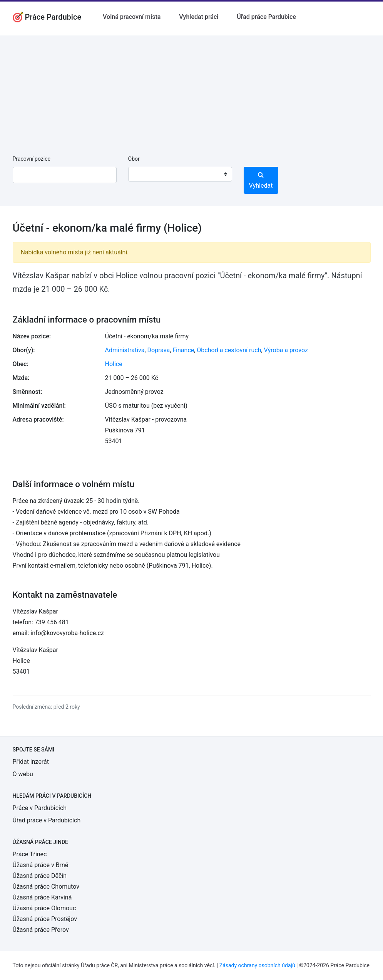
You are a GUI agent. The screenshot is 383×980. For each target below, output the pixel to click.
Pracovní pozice (32, 159)
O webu (23, 774)
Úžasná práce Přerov (41, 930)
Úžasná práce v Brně (41, 865)
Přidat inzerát (31, 762)
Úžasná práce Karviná (42, 897)
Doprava (159, 350)
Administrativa (125, 350)
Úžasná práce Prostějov (45, 919)
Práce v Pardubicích (40, 808)
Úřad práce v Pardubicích (47, 820)
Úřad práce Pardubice (266, 17)
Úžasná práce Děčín (40, 876)
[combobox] (180, 174)
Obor (134, 159)
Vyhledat (261, 180)
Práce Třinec (30, 854)
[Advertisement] (191, 89)
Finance (183, 350)
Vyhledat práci (199, 17)
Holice (114, 364)
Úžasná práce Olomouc (44, 908)
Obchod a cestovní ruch (229, 350)
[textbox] (144, 174)
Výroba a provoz (286, 350)
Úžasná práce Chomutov (46, 887)
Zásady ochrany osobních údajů (257, 965)
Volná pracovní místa (132, 17)
